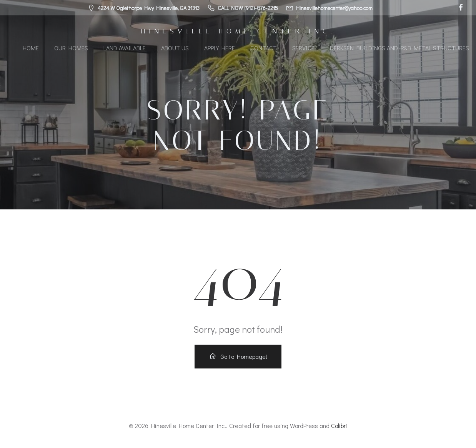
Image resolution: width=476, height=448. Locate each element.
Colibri (339, 426)
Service (303, 48)
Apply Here (220, 48)
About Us (175, 48)
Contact (264, 48)
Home (31, 48)
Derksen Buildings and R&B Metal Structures (399, 48)
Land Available (125, 48)
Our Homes (71, 48)
